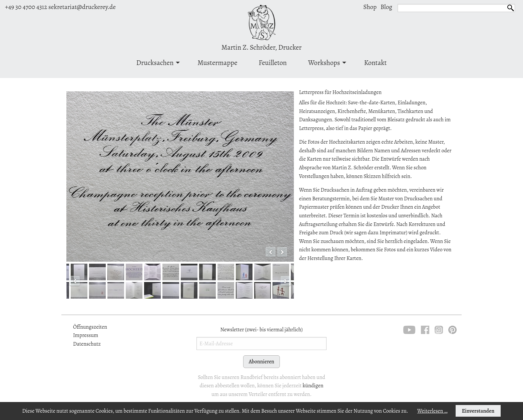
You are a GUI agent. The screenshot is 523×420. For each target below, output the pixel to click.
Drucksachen (155, 63)
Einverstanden (478, 411)
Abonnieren (261, 362)
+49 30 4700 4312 (26, 7)
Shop (370, 7)
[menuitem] (156, 62)
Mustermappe (217, 63)
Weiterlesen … (432, 411)
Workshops (324, 63)
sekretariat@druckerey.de (82, 7)
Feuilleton (273, 63)
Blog (386, 7)
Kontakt (375, 63)
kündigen (313, 386)
